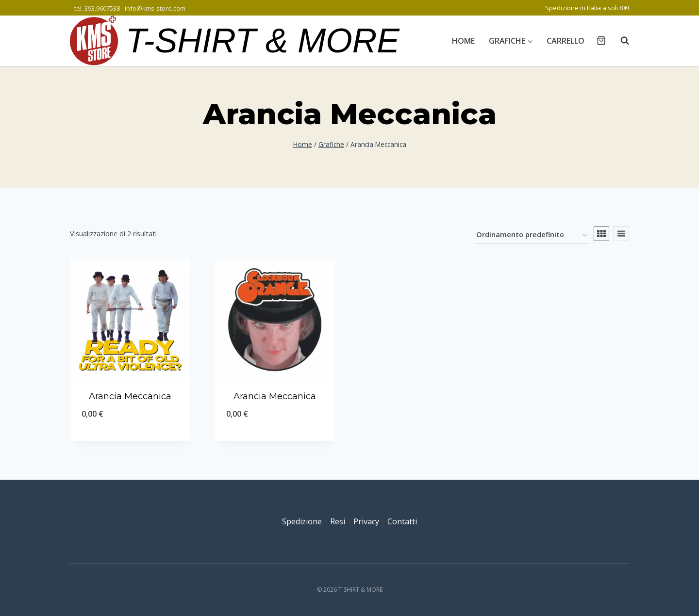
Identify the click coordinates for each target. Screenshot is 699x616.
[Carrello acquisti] (601, 41)
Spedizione (302, 521)
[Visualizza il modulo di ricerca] (620, 41)
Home (463, 41)
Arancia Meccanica (130, 396)
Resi (338, 521)
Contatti (402, 521)
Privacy (366, 521)
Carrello (566, 41)
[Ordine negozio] (532, 235)
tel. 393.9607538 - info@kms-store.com (130, 8)
